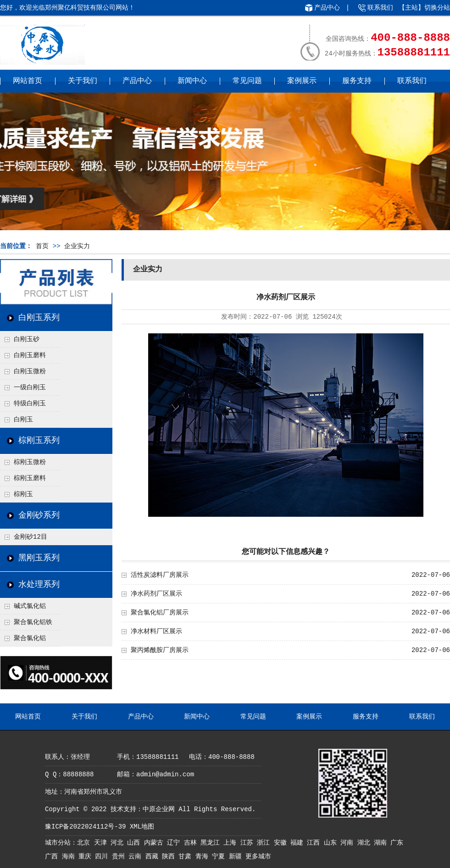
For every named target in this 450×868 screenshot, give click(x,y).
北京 (85, 843)
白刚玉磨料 (30, 355)
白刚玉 (23, 420)
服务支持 (357, 81)
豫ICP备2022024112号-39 (85, 827)
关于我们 (83, 81)
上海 (232, 843)
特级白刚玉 (30, 404)
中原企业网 (159, 809)
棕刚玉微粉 (30, 462)
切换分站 (437, 8)
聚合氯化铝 (30, 638)
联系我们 (380, 8)
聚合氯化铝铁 (33, 622)
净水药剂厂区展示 (156, 594)
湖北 (366, 843)
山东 (332, 843)
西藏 (154, 857)
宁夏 (220, 857)
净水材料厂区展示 (156, 631)
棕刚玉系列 (39, 441)
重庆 (87, 857)
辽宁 (175, 843)
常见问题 (247, 81)
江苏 (249, 843)
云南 (137, 857)
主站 (411, 8)
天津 (102, 843)
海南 (70, 857)
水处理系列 (39, 585)
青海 (204, 857)
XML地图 (142, 827)
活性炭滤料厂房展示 (160, 575)
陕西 (170, 857)
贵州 (120, 857)
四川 (103, 857)
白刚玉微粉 (30, 371)
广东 (397, 843)
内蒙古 (156, 843)
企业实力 (77, 246)
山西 (135, 843)
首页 (42, 246)
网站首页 (28, 81)
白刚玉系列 (39, 318)
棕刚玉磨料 (30, 478)
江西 (315, 843)
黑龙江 (212, 843)
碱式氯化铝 (30, 606)
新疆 (237, 857)
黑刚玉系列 (39, 558)
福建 (299, 843)
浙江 (265, 843)
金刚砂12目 (31, 537)
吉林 (192, 843)
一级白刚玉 (30, 387)
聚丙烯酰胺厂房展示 (160, 650)
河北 (119, 843)
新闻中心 (192, 81)
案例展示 (302, 81)
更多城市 (258, 857)
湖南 (382, 843)
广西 (53, 857)
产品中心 (327, 8)
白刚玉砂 (27, 339)
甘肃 (187, 857)
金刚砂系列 (39, 515)
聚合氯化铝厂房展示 (160, 613)
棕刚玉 (23, 494)
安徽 (282, 843)
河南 (349, 843)
